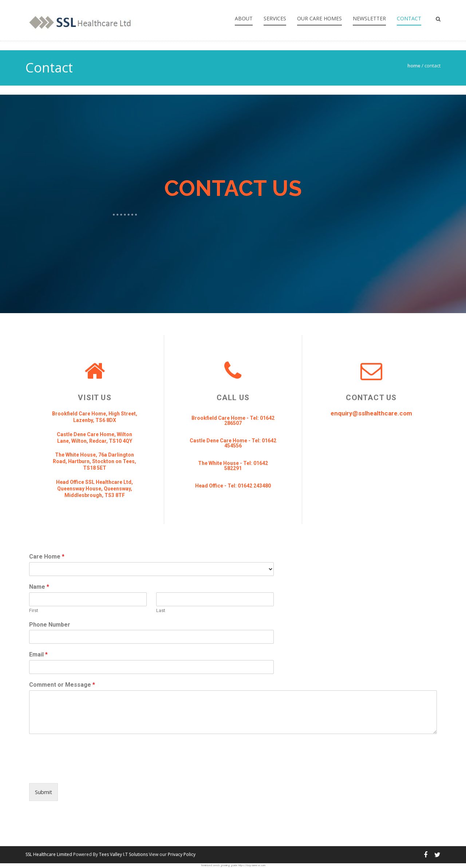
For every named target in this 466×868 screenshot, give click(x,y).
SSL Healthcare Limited (49, 854)
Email (38, 654)
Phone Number (50, 625)
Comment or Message (62, 685)
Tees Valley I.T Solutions (123, 854)
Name (39, 587)
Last (161, 610)
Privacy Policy (182, 854)
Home (414, 66)
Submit (44, 792)
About (244, 18)
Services (275, 18)
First (34, 610)
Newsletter (369, 18)
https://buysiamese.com (252, 865)
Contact (409, 18)
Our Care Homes (319, 18)
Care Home (47, 557)
